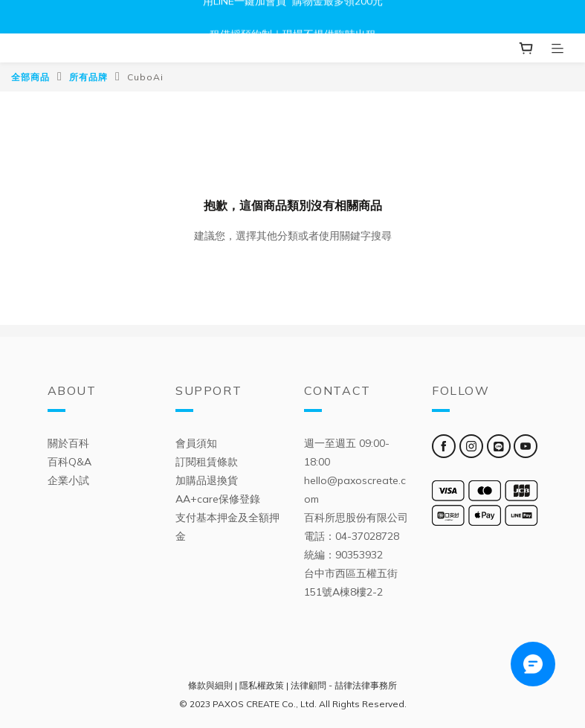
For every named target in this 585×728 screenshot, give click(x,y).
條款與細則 (210, 685)
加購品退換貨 (207, 480)
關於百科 (68, 443)
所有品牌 (88, 77)
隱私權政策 (262, 685)
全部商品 (30, 77)
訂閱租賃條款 (207, 462)
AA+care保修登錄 (218, 499)
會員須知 (196, 443)
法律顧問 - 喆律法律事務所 (344, 685)
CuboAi (145, 77)
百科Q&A (70, 462)
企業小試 (68, 480)
